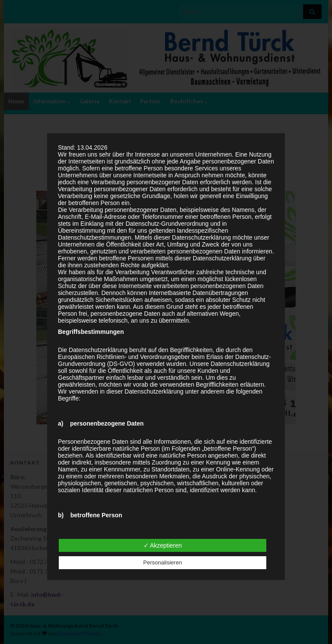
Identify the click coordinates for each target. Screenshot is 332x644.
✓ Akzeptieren (163, 545)
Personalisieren (163, 562)
